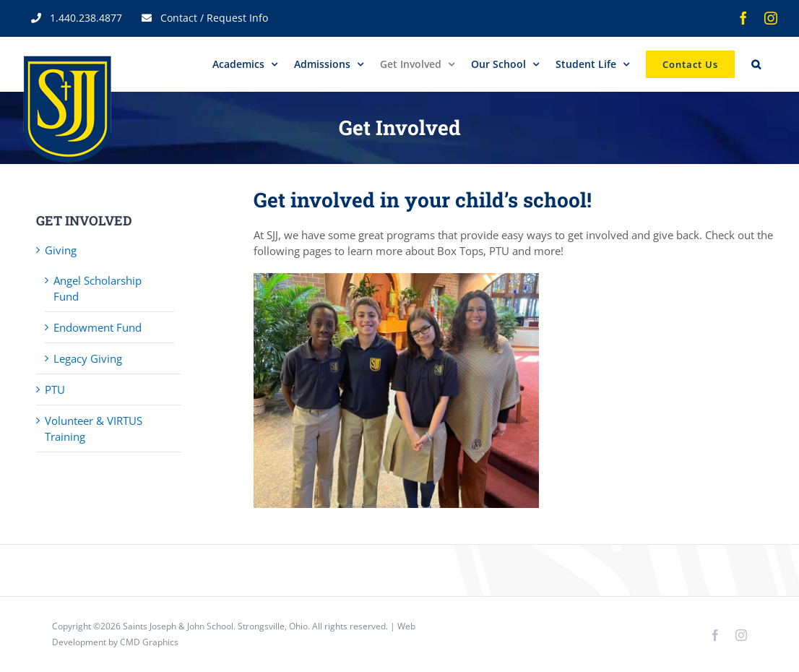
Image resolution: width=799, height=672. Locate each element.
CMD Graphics (149, 642)
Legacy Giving (88, 358)
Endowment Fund (98, 327)
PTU (55, 389)
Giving (61, 250)
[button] (756, 64)
